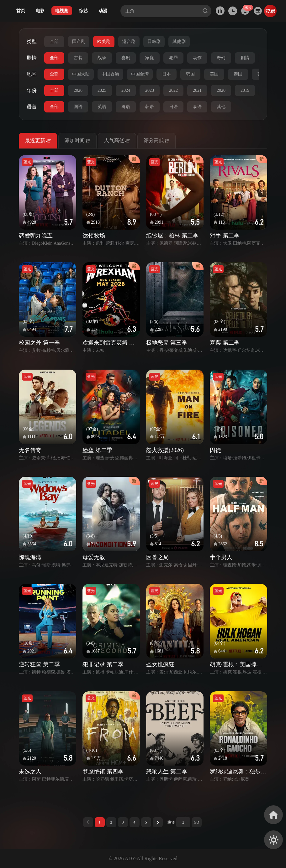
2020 (221, 90)
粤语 (126, 107)
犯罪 (173, 58)
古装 (78, 58)
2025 (102, 90)
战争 (102, 58)
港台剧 (129, 42)
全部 (54, 42)
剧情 (245, 58)
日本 (167, 74)
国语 (78, 107)
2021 (197, 90)
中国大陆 (81, 74)
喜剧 (126, 58)
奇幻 (221, 58)
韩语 (150, 107)
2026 (78, 90)
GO (196, 822)
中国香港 (110, 74)
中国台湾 (140, 74)
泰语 (197, 107)
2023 (150, 90)
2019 (245, 90)
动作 (197, 58)
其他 (221, 107)
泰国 (238, 74)
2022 (173, 90)
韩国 (190, 74)
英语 (102, 107)
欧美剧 (104, 42)
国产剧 (79, 42)
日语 (173, 107)
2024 (126, 90)
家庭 (150, 58)
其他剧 (179, 42)
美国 (214, 74)
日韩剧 (154, 42)
